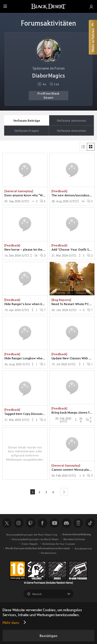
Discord (66, 523)
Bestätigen (48, 636)
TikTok (90, 523)
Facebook (42, 523)
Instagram (19, 523)
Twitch (31, 523)
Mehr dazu (11, 622)
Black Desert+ (78, 523)
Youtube (54, 523)
